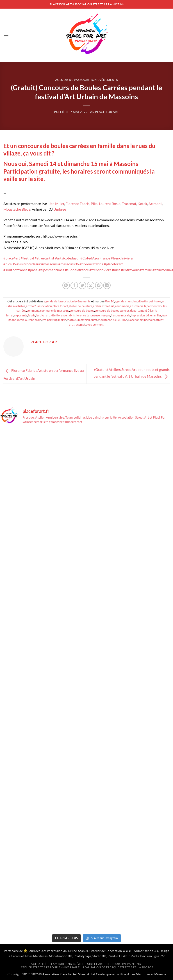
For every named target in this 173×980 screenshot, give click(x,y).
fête (53, 315)
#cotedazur (71, 258)
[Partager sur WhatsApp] (66, 285)
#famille (146, 270)
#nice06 (10, 264)
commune (33, 311)
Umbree (60, 209)
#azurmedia (162, 270)
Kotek (142, 204)
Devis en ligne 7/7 (152, 956)
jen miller (155, 315)
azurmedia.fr (138, 306)
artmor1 (31, 306)
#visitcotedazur (28, 264)
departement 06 (141, 311)
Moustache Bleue (17, 209)
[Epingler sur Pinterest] (99, 285)
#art (58, 258)
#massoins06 (69, 264)
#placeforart (113, 264)
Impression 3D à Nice (62, 951)
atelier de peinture (81, 306)
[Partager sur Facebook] (74, 285)
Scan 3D (84, 951)
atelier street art (104, 306)
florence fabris (66, 315)
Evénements (108, 80)
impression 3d (140, 315)
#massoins (49, 264)
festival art (43, 315)
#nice (116, 270)
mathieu (72, 320)
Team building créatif (67, 964)
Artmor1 (155, 204)
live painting (50, 320)
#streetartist (44, 258)
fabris (32, 315)
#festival (27, 258)
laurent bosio (33, 320)
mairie (62, 320)
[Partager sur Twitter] (82, 285)
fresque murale (121, 315)
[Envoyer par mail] (91, 285)
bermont (152, 306)
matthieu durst (88, 320)
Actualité (39, 964)
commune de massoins (55, 311)
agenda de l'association (76, 80)
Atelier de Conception (106, 951)
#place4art (12, 258)
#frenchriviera (122, 258)
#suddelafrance (77, 270)
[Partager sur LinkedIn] (107, 285)
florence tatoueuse (88, 315)
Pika (94, 204)
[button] (6, 35)
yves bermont (95, 325)
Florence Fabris (77, 204)
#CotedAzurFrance (95, 258)
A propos (146, 967)
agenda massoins (126, 301)
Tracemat (129, 204)
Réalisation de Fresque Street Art (109, 967)
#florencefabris (91, 264)
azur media (122, 306)
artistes (20, 306)
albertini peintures (149, 301)
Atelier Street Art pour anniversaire (50, 967)
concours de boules (82, 311)
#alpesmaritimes (51, 270)
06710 (110, 301)
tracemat (79, 325)
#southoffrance (15, 270)
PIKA (124, 320)
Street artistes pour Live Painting (114, 964)
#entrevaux (130, 270)
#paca (33, 270)
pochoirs (150, 320)
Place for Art (107, 112)
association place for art (53, 306)
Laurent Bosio (110, 204)
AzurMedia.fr (37, 951)
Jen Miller (57, 204)
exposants (21, 315)
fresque (105, 315)
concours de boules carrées (112, 311)
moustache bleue (109, 320)
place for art (136, 320)
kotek (20, 320)
